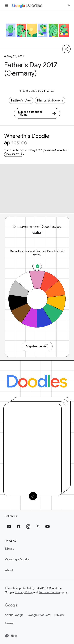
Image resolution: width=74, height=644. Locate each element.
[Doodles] (37, 381)
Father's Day (21, 100)
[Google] (11, 605)
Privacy (59, 615)
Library (10, 549)
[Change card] (33, 496)
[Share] (66, 49)
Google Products (39, 615)
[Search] (69, 6)
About (9, 570)
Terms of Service (49, 592)
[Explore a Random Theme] (37, 113)
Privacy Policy (24, 592)
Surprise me (37, 346)
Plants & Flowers (50, 100)
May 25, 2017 (14, 154)
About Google (14, 615)
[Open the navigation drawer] (6, 6)
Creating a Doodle (17, 560)
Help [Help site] (11, 636)
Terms (9, 623)
